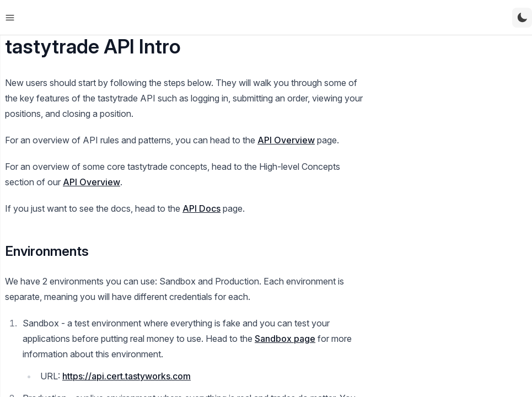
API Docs (201, 208)
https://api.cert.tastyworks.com (127, 376)
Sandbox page (285, 339)
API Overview (286, 140)
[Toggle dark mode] (522, 18)
